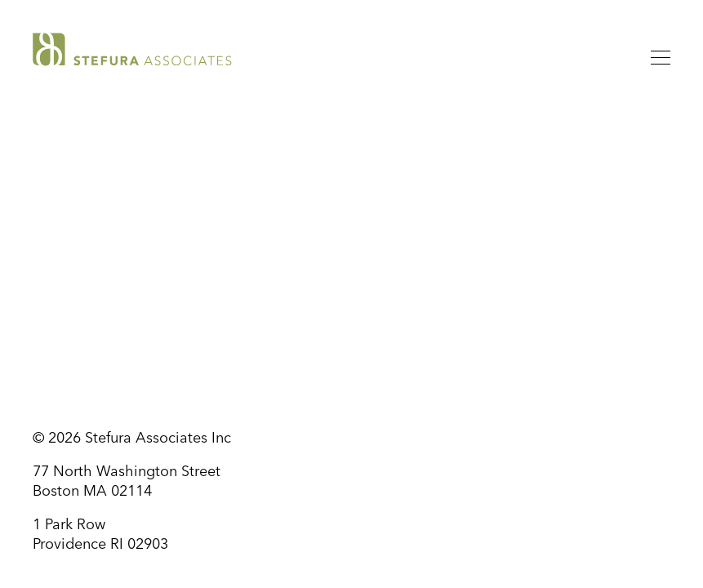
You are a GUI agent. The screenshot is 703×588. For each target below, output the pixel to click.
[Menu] (661, 61)
